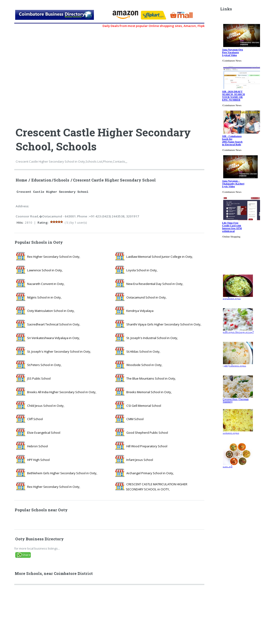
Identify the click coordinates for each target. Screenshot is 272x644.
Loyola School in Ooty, (142, 270)
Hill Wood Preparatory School (147, 446)
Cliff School (35, 419)
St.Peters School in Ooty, (44, 365)
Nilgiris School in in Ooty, (44, 297)
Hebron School (38, 446)
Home (21, 180)
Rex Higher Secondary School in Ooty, (54, 257)
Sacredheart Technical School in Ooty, (54, 324)
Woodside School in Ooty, (144, 365)
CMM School (135, 419)
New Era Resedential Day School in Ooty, (155, 284)
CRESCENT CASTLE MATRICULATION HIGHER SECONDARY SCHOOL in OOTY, (157, 487)
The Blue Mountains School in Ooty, (151, 378)
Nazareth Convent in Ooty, (46, 284)
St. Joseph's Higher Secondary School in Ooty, (59, 351)
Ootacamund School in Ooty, (146, 297)
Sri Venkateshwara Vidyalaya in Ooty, (54, 338)
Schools (61, 180)
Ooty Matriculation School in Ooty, (51, 311)
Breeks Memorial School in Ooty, (149, 392)
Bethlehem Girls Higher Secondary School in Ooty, (62, 473)
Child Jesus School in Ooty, (46, 406)
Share (26, 555)
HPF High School (38, 460)
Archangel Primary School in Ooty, (150, 473)
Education (41, 180)
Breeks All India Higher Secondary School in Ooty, (62, 392)
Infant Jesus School (140, 460)
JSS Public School (39, 378)
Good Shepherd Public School (147, 433)
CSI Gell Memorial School (144, 406)
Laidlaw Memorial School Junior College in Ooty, (160, 257)
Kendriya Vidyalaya (140, 311)
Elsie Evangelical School (44, 433)
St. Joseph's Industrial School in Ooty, (152, 338)
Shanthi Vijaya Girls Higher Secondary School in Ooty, (164, 324)
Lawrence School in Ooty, (45, 270)
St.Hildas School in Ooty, (143, 351)
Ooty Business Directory (39, 539)
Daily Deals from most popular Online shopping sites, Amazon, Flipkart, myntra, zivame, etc (175, 26)
